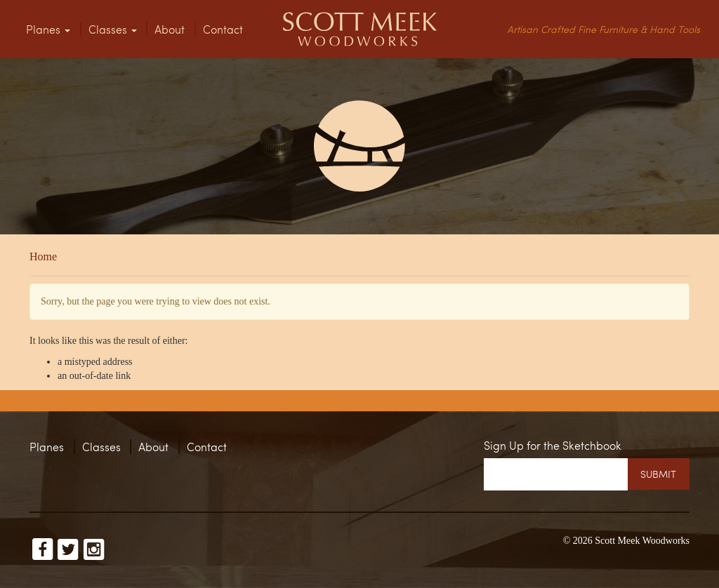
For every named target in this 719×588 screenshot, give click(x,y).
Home (43, 256)
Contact (223, 29)
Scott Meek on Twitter (68, 547)
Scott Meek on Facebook (42, 547)
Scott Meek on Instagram (94, 547)
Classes (113, 29)
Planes (48, 29)
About (170, 29)
